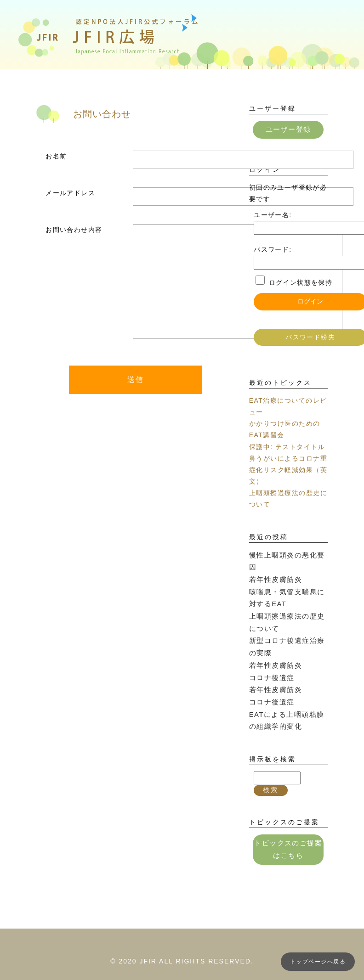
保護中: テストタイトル (287, 446)
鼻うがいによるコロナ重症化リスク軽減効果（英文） (288, 469)
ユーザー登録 (288, 129)
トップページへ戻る (318, 962)
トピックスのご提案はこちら (288, 826)
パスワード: (273, 249)
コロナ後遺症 (270, 658)
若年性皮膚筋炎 (274, 565)
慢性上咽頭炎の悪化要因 (288, 554)
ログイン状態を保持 (301, 282)
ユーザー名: (273, 214)
